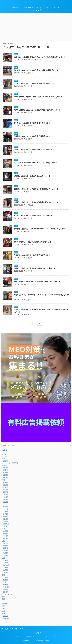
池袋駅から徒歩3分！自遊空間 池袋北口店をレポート (34, 150)
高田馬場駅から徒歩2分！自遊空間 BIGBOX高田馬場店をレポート (39, 97)
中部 (4, 480)
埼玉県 (6, 580)
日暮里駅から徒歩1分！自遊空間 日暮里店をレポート (34, 136)
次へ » (40, 324)
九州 (4, 504)
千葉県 (6, 577)
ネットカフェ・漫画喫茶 (10, 463)
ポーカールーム (7, 594)
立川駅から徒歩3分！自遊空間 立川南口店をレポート (34, 83)
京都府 (6, 563)
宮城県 (6, 543)
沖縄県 (6, 514)
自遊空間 (29, 86)
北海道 (5, 526)
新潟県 (6, 492)
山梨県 (6, 485)
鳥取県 (6, 477)
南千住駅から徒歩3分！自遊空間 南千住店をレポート (34, 123)
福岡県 (6, 519)
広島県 (6, 475)
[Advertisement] (36, 27)
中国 (4, 465)
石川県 (6, 495)
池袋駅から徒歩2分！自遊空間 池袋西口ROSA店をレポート (36, 268)
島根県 (6, 473)
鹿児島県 (6, 524)
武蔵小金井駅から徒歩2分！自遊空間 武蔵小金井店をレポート (37, 110)
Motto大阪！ (24, 629)
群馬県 (6, 590)
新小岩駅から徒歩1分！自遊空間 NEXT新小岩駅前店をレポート (38, 70)
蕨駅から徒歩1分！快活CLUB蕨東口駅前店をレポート (34, 242)
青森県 (6, 555)
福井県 (6, 497)
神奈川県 (6, 587)
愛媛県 (6, 534)
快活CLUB (30, 73)
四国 (4, 529)
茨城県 (6, 592)
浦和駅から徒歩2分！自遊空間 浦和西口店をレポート (34, 216)
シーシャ (4, 456)
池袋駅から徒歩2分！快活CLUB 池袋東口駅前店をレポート (36, 202)
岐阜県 (6, 487)
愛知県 (6, 490)
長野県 (6, 499)
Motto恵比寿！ (6, 629)
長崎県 (6, 521)
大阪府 (6, 568)
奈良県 (6, 570)
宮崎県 (6, 512)
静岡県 (6, 502)
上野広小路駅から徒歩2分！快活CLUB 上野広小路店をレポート (38, 282)
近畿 (4, 558)
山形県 (6, 546)
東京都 (6, 461)
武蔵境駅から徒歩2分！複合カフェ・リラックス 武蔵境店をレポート (40, 57)
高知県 (6, 538)
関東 (4, 458)
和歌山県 (6, 565)
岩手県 (6, 548)
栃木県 (6, 585)
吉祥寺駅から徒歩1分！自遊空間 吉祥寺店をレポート (34, 255)
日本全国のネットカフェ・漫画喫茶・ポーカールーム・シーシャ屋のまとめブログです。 (36, 637)
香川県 (6, 536)
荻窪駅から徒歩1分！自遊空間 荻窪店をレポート (32, 176)
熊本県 (6, 516)
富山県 (6, 482)
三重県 (6, 560)
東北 (4, 541)
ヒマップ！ (36, 10)
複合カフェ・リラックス (34, 60)
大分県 (6, 509)
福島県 (6, 551)
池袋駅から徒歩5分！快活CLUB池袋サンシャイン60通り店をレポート (40, 229)
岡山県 (6, 470)
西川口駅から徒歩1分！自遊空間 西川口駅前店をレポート (35, 163)
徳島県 (6, 531)
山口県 (6, 468)
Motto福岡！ (16, 629)
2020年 (10, 44)
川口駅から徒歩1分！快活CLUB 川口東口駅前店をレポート (36, 189)
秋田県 (6, 553)
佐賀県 (6, 507)
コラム (4, 454)
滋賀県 (6, 572)
